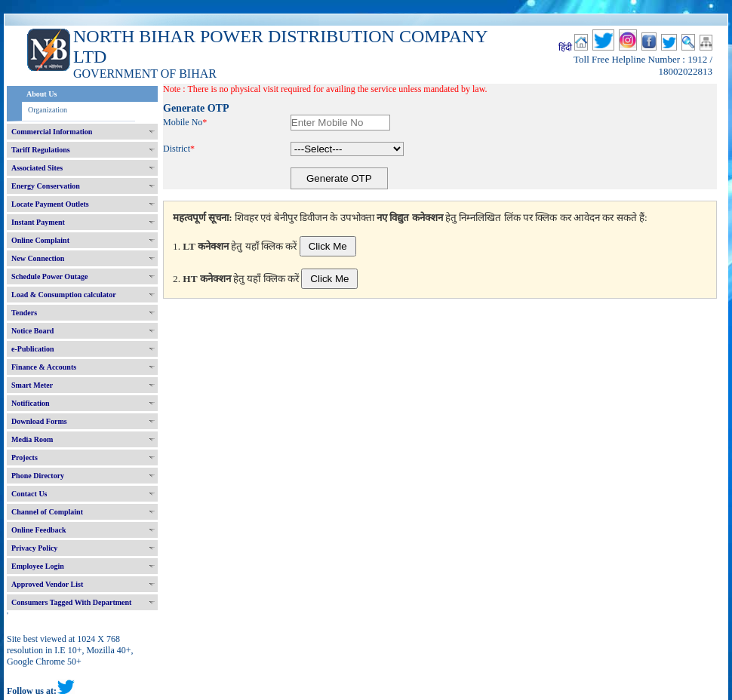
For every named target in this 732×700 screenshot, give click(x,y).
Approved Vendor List (47, 584)
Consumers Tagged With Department (71, 602)
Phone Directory (38, 476)
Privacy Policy (34, 548)
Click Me (328, 246)
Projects (25, 457)
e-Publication (33, 349)
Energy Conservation (46, 186)
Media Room (32, 439)
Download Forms (39, 421)
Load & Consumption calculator (64, 295)
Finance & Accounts (44, 367)
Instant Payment (38, 222)
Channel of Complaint (47, 512)
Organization (48, 110)
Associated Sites (37, 168)
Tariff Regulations (41, 150)
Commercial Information (52, 132)
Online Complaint (40, 240)
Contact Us (29, 494)
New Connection (38, 258)
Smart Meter (32, 385)
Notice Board (32, 331)
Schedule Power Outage (49, 276)
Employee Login (38, 566)
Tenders (24, 313)
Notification (31, 403)
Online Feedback (39, 530)
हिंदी (565, 48)
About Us (42, 94)
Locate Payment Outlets (50, 204)
